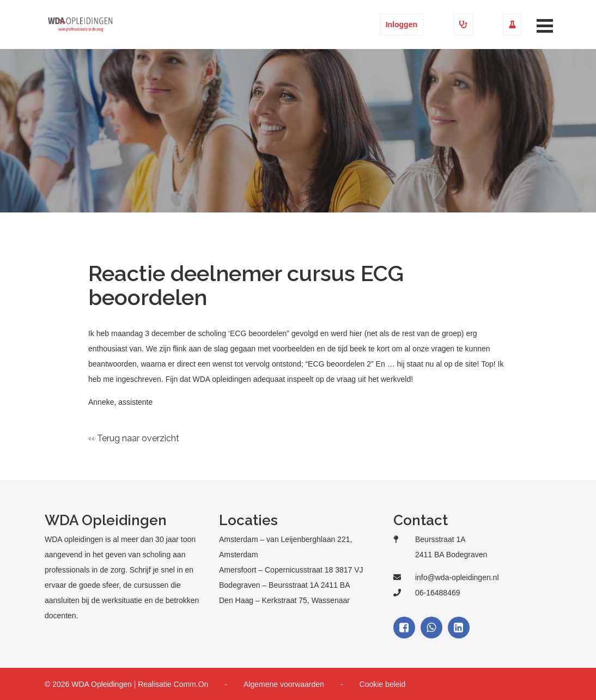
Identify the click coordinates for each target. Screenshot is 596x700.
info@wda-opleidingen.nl (457, 577)
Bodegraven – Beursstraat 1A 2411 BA (285, 585)
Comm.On (191, 684)
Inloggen (402, 25)
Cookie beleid (383, 684)
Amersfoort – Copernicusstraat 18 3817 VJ (291, 570)
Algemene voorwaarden (284, 684)
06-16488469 (438, 593)
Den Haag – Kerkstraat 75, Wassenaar (284, 600)
